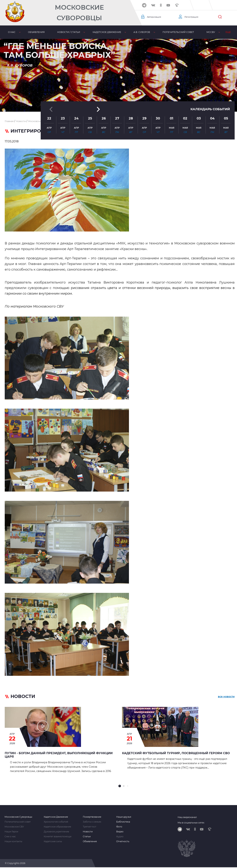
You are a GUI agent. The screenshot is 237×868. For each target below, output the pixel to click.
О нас (12, 32)
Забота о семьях (92, 822)
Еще (228, 32)
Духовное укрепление (56, 832)
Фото (119, 827)
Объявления (36, 32)
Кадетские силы (53, 841)
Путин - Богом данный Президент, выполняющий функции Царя (59, 755)
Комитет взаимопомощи (58, 837)
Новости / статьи (68, 32)
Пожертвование (92, 817)
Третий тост (90, 827)
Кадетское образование (57, 827)
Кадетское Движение (56, 817)
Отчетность (123, 841)
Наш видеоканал (187, 817)
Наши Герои (11, 832)
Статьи (87, 837)
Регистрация (193, 17)
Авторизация (155, 17)
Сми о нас (10, 837)
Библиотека (123, 822)
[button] (119, 103)
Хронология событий (56, 822)
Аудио (120, 837)
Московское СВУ (14, 827)
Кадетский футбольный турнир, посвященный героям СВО (176, 753)
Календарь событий (209, 80)
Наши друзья (124, 817)
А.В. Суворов (142, 32)
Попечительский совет (178, 32)
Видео (120, 832)
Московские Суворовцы (79, 13)
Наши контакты (13, 841)
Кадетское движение (107, 32)
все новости (226, 697)
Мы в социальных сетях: (191, 823)
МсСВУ (210, 32)
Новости (88, 832)
